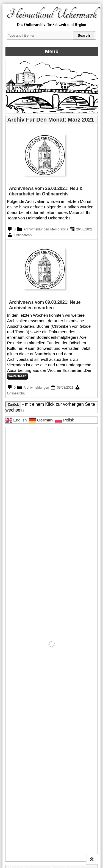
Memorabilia (59, 229)
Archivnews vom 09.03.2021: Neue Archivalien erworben (45, 305)
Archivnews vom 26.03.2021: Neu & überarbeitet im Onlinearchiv (46, 191)
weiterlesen (17, 376)
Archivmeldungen (36, 229)
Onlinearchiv (23, 235)
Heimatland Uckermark (51, 14)
